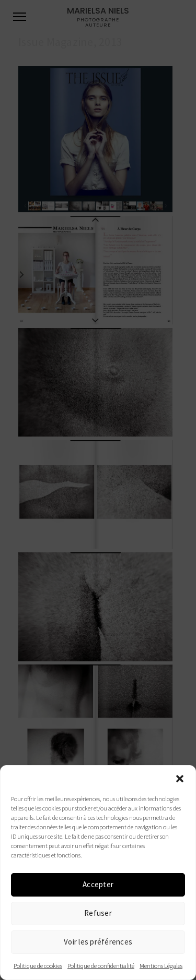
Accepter (98, 884)
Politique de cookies (38, 966)
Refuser (98, 913)
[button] (180, 779)
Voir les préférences (98, 942)
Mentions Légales (161, 966)
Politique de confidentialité (101, 966)
